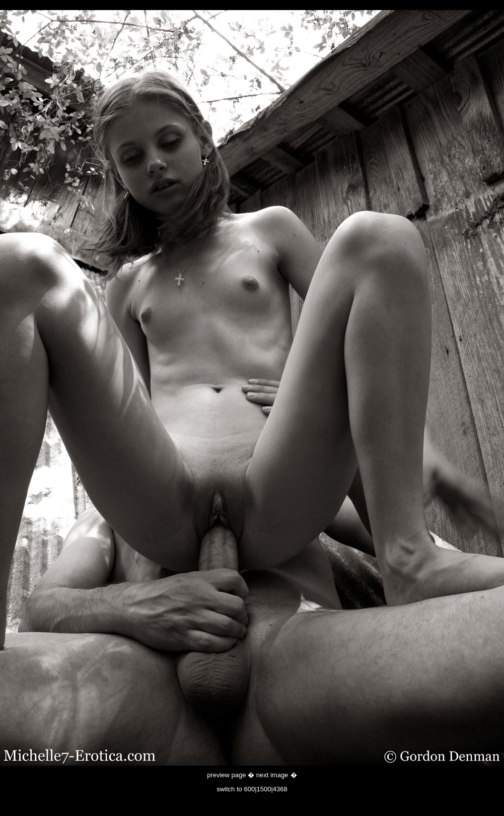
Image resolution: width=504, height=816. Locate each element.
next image (272, 775)
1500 (264, 789)
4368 (280, 789)
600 (249, 789)
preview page (226, 775)
